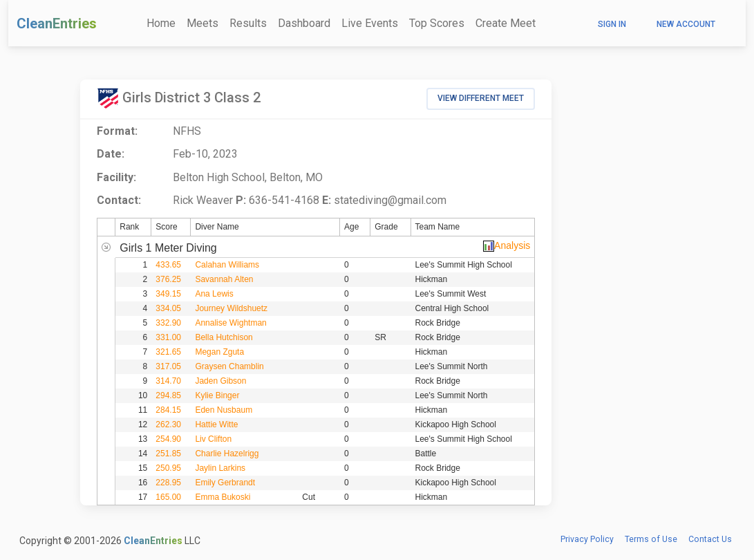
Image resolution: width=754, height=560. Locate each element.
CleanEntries (57, 24)
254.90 (168, 439)
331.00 (168, 337)
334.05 (168, 308)
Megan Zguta (219, 352)
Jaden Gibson (220, 381)
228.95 (168, 483)
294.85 (168, 395)
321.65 (168, 352)
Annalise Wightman (230, 323)
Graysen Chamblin (229, 366)
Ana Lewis (214, 294)
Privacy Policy (587, 539)
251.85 (168, 454)
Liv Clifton (213, 439)
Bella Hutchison (224, 337)
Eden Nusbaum (224, 410)
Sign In (612, 24)
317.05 (168, 366)
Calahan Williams (227, 265)
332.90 (168, 323)
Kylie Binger (217, 395)
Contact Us (710, 539)
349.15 (168, 294)
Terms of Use (651, 539)
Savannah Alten (224, 279)
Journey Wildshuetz (231, 308)
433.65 (168, 265)
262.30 (168, 424)
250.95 (168, 468)
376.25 (168, 279)
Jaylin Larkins (220, 468)
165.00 (168, 497)
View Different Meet (481, 98)
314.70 (168, 381)
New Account (686, 24)
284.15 (168, 410)
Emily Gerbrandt (225, 483)
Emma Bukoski (223, 497)
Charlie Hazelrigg (227, 454)
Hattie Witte (216, 424)
